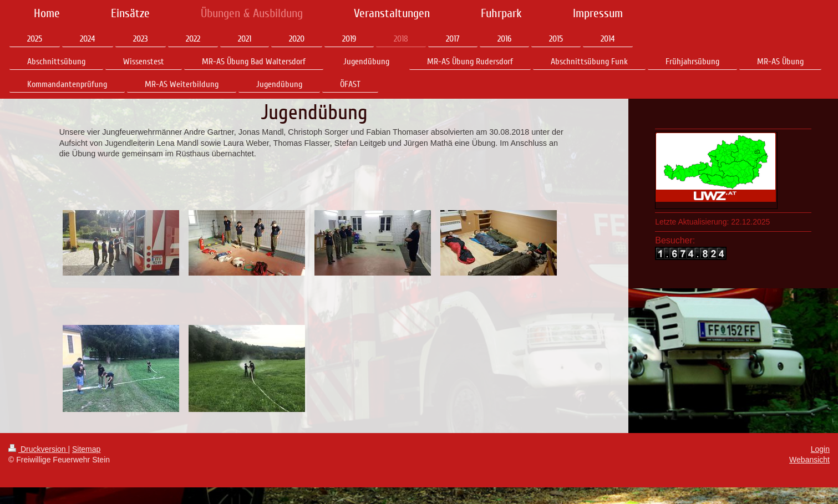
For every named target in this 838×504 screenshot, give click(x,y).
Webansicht (809, 460)
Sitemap (86, 449)
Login (820, 449)
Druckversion (38, 449)
